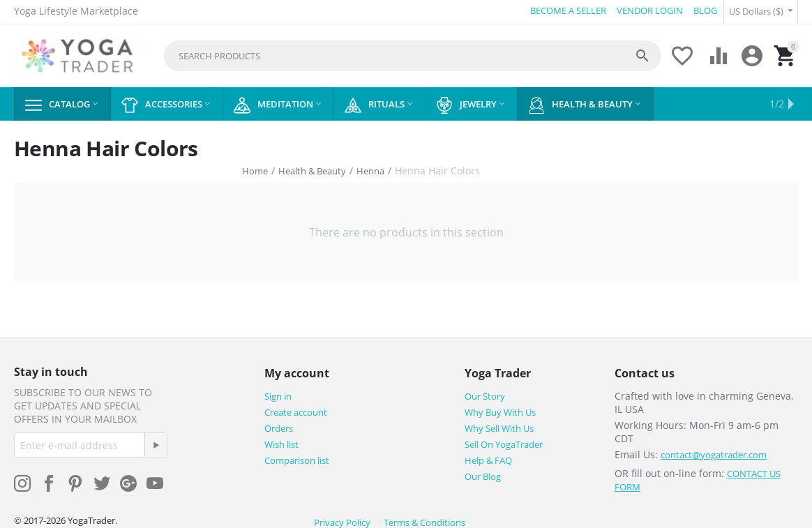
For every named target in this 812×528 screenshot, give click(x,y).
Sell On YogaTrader (504, 442)
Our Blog (483, 474)
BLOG (703, 10)
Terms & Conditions (424, 520)
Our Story (485, 394)
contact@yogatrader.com (714, 453)
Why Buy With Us (500, 410)
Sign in (278, 394)
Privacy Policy (342, 520)
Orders (279, 426)
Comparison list (297, 458)
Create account (296, 410)
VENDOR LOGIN (648, 10)
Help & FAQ (488, 458)
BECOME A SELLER (566, 10)
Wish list (281, 442)
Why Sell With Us (499, 426)
